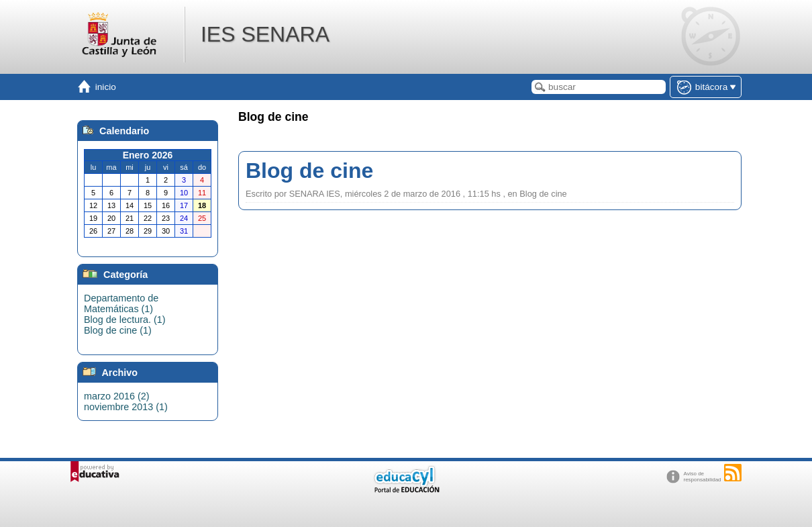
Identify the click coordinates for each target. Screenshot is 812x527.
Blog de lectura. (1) (125, 320)
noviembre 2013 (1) (126, 407)
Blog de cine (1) (118, 330)
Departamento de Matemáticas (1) (121, 303)
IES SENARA (265, 34)
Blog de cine (309, 171)
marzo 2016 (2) (117, 396)
